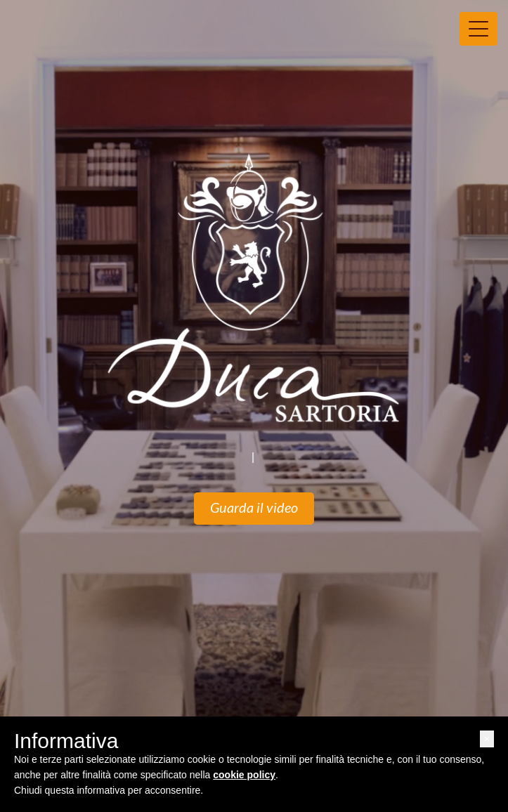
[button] (487, 739)
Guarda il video (254, 508)
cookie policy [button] (244, 775)
